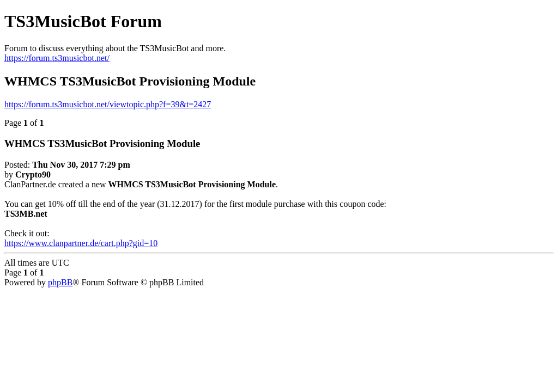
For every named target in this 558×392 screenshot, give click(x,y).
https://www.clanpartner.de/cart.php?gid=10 (81, 243)
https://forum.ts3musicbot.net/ (57, 58)
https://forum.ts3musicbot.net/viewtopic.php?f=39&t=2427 (108, 104)
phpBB (60, 282)
